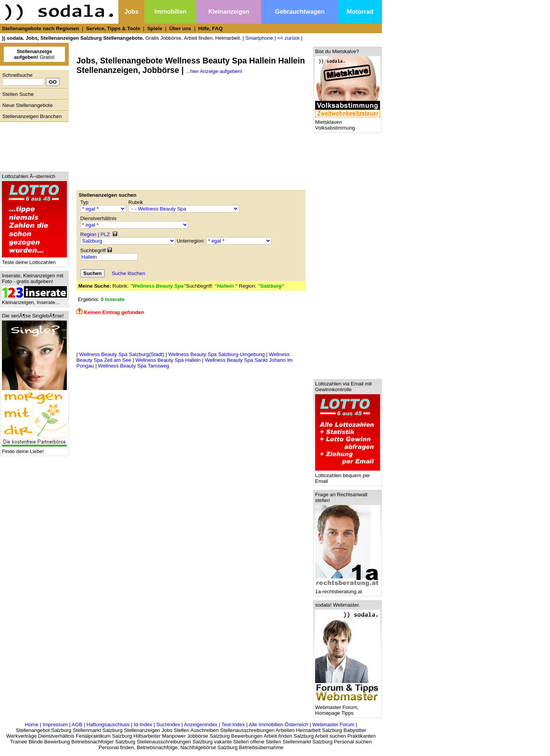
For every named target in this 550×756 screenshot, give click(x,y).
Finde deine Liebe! (34, 449)
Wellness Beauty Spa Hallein (168, 360)
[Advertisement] (32, 145)
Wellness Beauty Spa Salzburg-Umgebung (217, 354)
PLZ (105, 234)
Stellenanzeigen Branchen (32, 116)
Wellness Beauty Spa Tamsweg (134, 366)
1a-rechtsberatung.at (348, 589)
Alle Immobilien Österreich (278, 724)
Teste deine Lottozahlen (34, 260)
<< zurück (289, 38)
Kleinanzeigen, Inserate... (34, 300)
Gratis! (35, 54)
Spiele (154, 28)
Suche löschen (129, 273)
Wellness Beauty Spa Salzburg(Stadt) (122, 354)
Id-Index (143, 724)
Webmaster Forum (333, 724)
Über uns (180, 28)
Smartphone (260, 38)
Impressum (55, 724)
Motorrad (360, 12)
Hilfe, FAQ (210, 28)
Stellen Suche (18, 94)
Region (88, 234)
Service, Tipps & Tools (113, 28)
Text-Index (233, 724)
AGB (77, 724)
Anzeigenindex (201, 724)
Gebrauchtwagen (300, 12)
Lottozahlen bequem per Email (348, 476)
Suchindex (168, 724)
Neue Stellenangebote (27, 105)
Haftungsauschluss (108, 724)
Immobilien (170, 12)
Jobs (131, 12)
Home (32, 724)
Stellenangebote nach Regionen (40, 28)
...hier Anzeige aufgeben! (214, 71)
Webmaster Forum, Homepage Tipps (348, 708)
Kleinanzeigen (229, 12)
